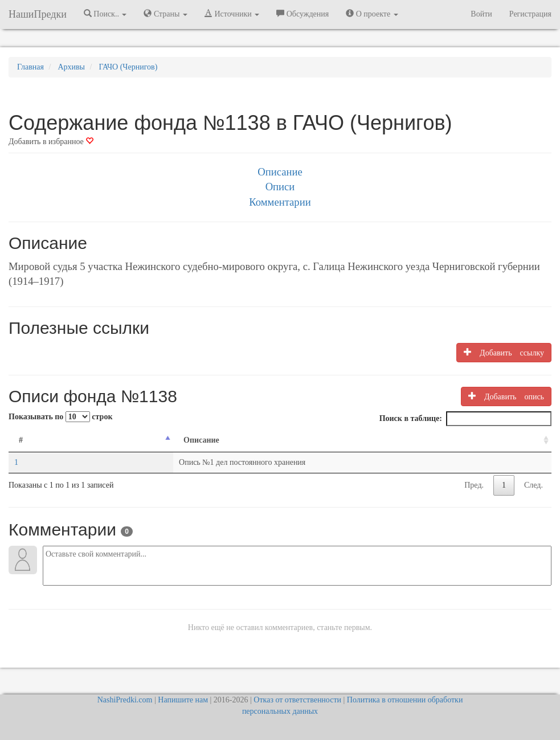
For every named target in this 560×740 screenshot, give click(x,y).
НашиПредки (38, 14)
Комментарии (280, 202)
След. (534, 485)
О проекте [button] (372, 14)
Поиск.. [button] (105, 14)
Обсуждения (303, 14)
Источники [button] (232, 14)
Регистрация (530, 14)
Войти (481, 14)
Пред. (474, 485)
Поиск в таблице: (465, 419)
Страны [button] (165, 14)
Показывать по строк (60, 417)
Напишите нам (183, 700)
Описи (280, 187)
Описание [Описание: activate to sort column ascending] (119, 440)
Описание (280, 172)
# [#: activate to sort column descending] (21, 440)
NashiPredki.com (125, 700)
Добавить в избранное (51, 142)
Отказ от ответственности (297, 700)
